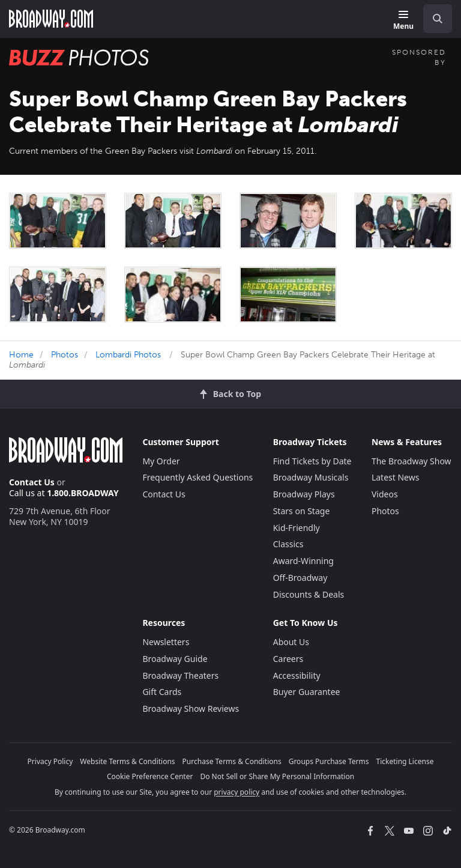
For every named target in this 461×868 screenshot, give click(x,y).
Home (21, 355)
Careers (288, 659)
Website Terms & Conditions (127, 761)
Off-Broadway (300, 578)
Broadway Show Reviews (191, 709)
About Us (291, 642)
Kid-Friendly (297, 528)
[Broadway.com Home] (51, 19)
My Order (161, 461)
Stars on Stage (302, 511)
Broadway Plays (304, 494)
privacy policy (237, 792)
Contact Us (32, 482)
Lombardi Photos (128, 355)
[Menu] (403, 21)
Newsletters (166, 642)
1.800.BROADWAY (83, 493)
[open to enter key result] (438, 19)
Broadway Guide (175, 659)
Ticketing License (405, 761)
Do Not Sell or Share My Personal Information (277, 776)
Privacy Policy (50, 761)
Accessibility (297, 675)
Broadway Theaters (180, 675)
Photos (65, 355)
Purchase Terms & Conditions (232, 761)
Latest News (396, 477)
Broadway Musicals (311, 477)
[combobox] (433, 19)
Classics (288, 544)
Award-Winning (303, 561)
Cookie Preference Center (150, 776)
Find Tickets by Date (312, 461)
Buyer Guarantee (307, 692)
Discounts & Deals (309, 594)
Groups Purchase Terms (329, 761)
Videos (385, 494)
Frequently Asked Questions (197, 477)
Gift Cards (162, 692)
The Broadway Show (411, 461)
